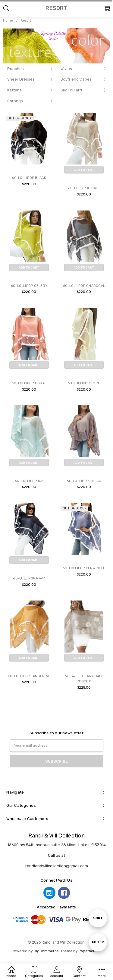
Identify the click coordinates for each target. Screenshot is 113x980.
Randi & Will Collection (56, 836)
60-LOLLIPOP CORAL (29, 383)
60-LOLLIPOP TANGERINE (29, 676)
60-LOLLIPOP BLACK (29, 178)
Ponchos (16, 69)
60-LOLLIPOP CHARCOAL (84, 286)
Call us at (56, 855)
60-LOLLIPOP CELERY (29, 286)
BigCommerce (46, 951)
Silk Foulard (71, 90)
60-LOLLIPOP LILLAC (84, 481)
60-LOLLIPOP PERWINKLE (84, 568)
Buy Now (84, 179)
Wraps (66, 69)
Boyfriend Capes (76, 79)
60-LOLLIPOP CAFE (84, 188)
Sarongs (15, 101)
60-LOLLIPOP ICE (29, 481)
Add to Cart (84, 170)
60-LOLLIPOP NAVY (29, 578)
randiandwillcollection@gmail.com (57, 866)
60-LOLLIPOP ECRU (84, 383)
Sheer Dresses (21, 79)
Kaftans (14, 90)
